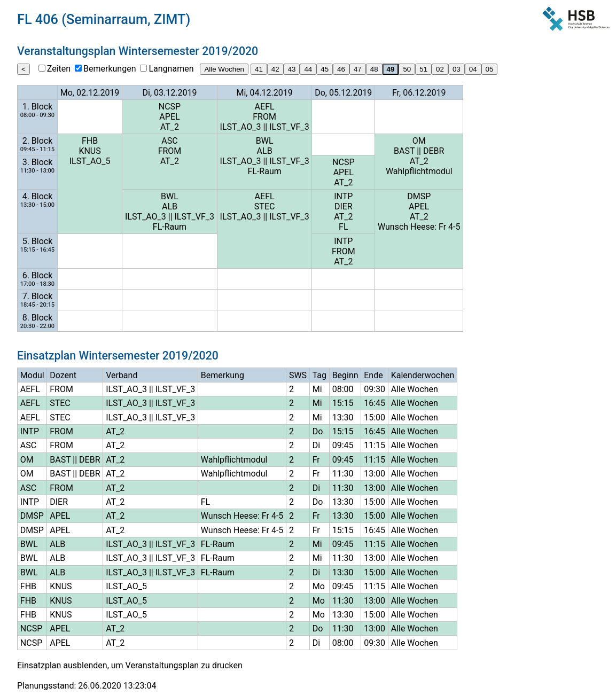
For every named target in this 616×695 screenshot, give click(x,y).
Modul (32, 375)
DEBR (434, 151)
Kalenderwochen (423, 375)
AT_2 (170, 127)
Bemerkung (223, 375)
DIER (344, 206)
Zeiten (59, 69)
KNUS (89, 151)
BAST (404, 151)
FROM (264, 117)
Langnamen (171, 69)
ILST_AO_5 (90, 161)
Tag (319, 375)
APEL (169, 117)
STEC (265, 206)
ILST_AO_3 (241, 127)
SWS (298, 375)
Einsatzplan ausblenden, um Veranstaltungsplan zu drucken (130, 665)
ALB (265, 151)
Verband (122, 375)
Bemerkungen (110, 69)
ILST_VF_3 (289, 127)
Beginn (345, 375)
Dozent (63, 375)
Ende (373, 375)
